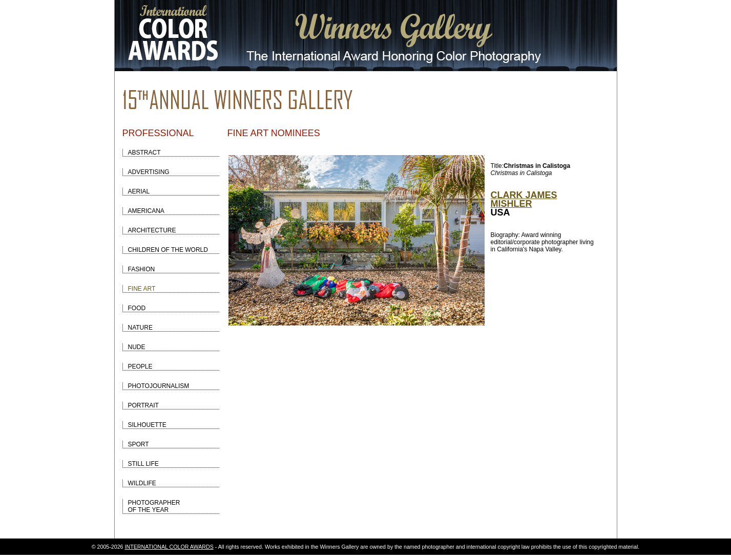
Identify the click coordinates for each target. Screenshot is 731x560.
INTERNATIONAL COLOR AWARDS (169, 547)
